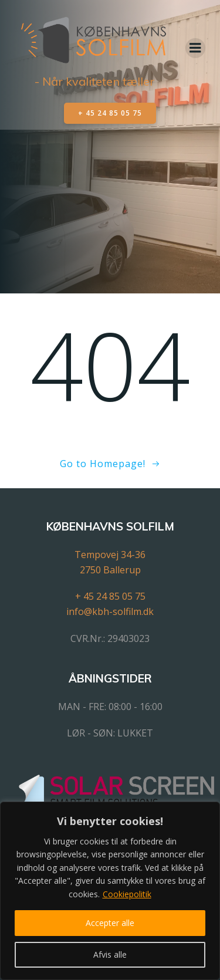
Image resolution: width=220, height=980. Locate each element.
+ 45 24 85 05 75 (110, 596)
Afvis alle (110, 954)
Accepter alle (110, 923)
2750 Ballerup (110, 570)
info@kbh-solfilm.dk (110, 611)
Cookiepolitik (127, 894)
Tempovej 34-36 (110, 555)
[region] (110, 891)
